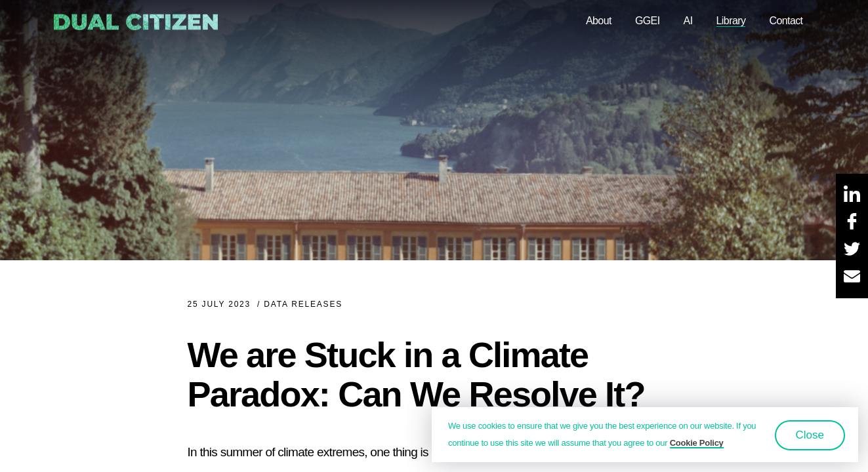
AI (688, 21)
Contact (786, 21)
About (599, 21)
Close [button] (810, 435)
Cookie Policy (697, 443)
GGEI (648, 21)
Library (731, 21)
